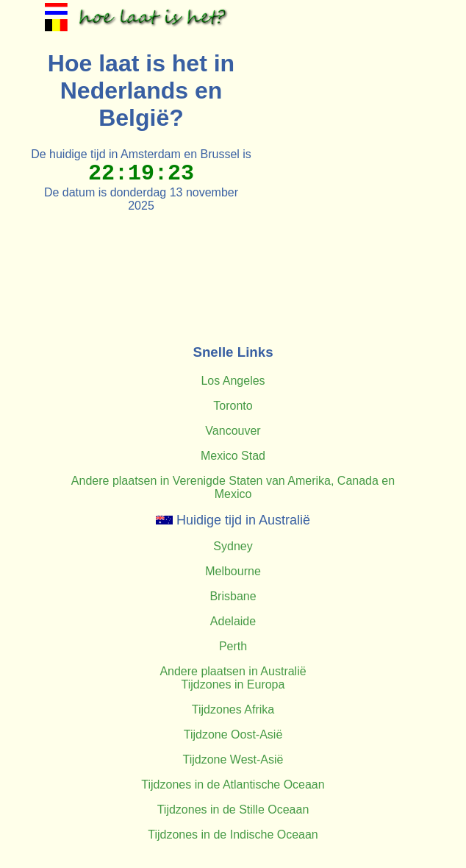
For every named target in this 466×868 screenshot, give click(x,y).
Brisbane (233, 596)
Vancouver (233, 431)
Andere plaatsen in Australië (233, 671)
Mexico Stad (233, 456)
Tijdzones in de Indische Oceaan (233, 835)
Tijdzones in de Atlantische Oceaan (233, 785)
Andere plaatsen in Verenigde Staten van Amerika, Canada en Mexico (233, 487)
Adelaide (233, 621)
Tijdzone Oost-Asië (233, 734)
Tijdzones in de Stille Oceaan (233, 810)
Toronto (233, 406)
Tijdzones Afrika (233, 709)
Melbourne (233, 571)
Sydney (233, 546)
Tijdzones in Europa (233, 684)
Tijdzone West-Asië (233, 759)
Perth (233, 646)
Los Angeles (233, 381)
